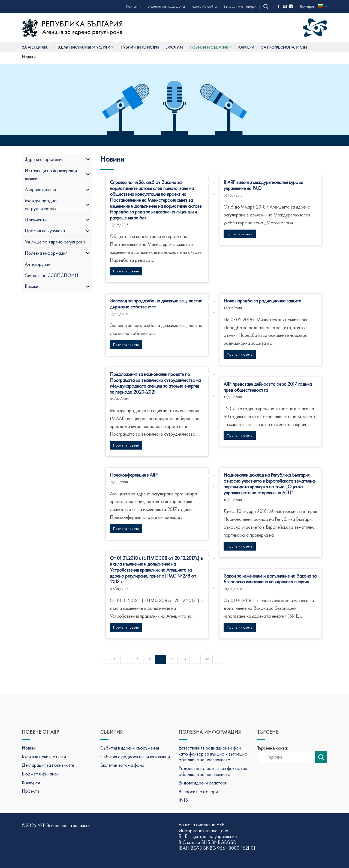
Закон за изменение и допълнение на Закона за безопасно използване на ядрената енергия (270, 579)
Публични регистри (140, 47)
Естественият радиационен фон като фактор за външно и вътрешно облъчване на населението (213, 754)
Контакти (133, 6)
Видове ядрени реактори (203, 783)
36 (149, 659)
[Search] (266, 7)
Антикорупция (39, 264)
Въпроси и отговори (240, 6)
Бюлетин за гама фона (166, 6)
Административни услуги (86, 47)
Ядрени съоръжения (58, 159)
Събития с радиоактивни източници (135, 756)
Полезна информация (58, 253)
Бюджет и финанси (40, 774)
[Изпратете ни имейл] (285, 7)
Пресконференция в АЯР (134, 475)
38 (172, 659)
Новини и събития (211, 47)
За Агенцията (37, 47)
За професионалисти (284, 47)
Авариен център (58, 189)
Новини (29, 748)
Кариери (246, 47)
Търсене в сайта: (272, 748)
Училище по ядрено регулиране (55, 242)
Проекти (30, 791)
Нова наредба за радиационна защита (262, 301)
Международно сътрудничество (58, 204)
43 (207, 659)
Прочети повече (126, 271)
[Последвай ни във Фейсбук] (279, 7)
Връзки (58, 286)
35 (137, 659)
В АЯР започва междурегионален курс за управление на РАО (263, 185)
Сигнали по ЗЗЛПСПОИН (52, 275)
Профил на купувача (58, 231)
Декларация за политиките (48, 765)
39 (184, 659)
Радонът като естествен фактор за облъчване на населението (213, 771)
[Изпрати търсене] (321, 757)
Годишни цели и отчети (44, 756)
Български (314, 7)
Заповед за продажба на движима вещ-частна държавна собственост (156, 304)
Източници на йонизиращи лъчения (58, 174)
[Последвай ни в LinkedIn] (291, 7)
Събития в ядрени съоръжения (130, 748)
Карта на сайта (204, 6)
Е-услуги (174, 47)
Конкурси (31, 782)
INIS (183, 800)
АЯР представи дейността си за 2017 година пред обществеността (268, 387)
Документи (58, 220)
